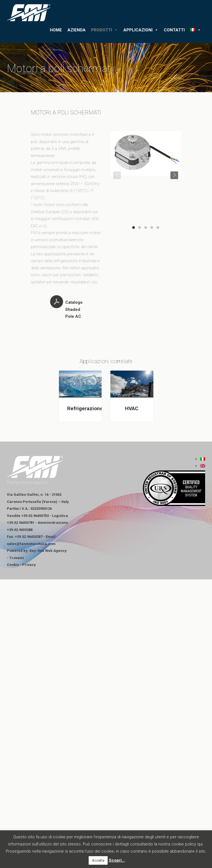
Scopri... (117, 860)
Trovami (17, 558)
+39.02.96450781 (21, 523)
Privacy (29, 565)
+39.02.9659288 (20, 530)
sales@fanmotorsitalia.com (31, 544)
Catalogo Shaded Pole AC (74, 309)
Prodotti (104, 30)
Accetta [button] (98, 860)
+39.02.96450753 (35, 516)
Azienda (77, 30)
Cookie (13, 565)
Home (56, 30)
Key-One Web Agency (48, 551)
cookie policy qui (187, 844)
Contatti (174, 30)
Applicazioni (141, 30)
